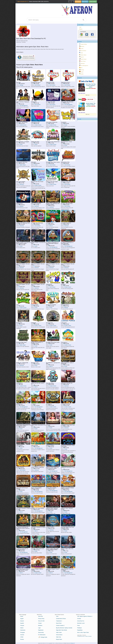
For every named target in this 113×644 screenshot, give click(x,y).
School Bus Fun (81, 621)
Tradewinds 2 (59, 621)
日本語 (22, 637)
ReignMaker (80, 630)
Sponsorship (41, 632)
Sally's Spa (59, 637)
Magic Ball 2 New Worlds (62, 630)
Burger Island (59, 639)
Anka (57, 616)
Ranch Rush (59, 623)
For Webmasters (42, 635)
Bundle (81, 74)
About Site (40, 616)
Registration (41, 630)
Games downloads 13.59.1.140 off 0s (33, 2)
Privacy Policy (41, 619)
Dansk (22, 616)
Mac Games (85, 2)
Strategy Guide (43, 637)
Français (22, 626)
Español (22, 623)
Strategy (21, 85)
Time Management (24, 106)
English (22, 619)
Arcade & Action (23, 125)
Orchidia (79, 619)
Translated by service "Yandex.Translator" (85, 636)
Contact (40, 623)
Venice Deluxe (59, 635)
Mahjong (21, 206)
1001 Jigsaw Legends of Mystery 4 (85, 616)
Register (81, 29)
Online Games (93, 2)
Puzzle (66, 125)
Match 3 (51, 226)
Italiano (22, 628)
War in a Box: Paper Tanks (83, 632)
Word (81, 53)
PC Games (78, 2)
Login (80, 27)
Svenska (22, 635)
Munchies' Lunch (81, 623)
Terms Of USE (41, 621)
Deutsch (22, 621)
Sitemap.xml (72, 643)
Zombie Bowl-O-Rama (61, 619)
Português (23, 632)
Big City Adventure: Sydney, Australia (64, 628)
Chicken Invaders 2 (60, 626)
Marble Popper (83, 59)
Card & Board (37, 85)
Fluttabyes (80, 628)
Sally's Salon (59, 632)
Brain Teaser (82, 61)
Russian (22, 639)
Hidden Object (23, 165)
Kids (81, 67)
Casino (36, 144)
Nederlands (23, 630)
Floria (79, 626)
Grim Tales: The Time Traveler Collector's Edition (91, 86)
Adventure (22, 184)
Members (40, 626)
